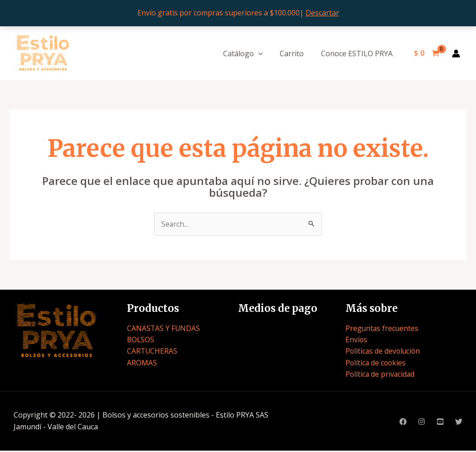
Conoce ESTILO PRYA (358, 53)
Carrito (295, 53)
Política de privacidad (381, 375)
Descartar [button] (322, 13)
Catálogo (249, 53)
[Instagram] (422, 423)
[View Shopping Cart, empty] (426, 53)
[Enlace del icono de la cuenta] (456, 53)
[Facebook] (403, 423)
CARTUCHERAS (153, 352)
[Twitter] (459, 423)
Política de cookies (376, 363)
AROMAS (142, 363)
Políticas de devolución (384, 352)
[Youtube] (440, 423)
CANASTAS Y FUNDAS (164, 329)
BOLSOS (141, 340)
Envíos (357, 340)
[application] (265, 53)
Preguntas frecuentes (383, 329)
